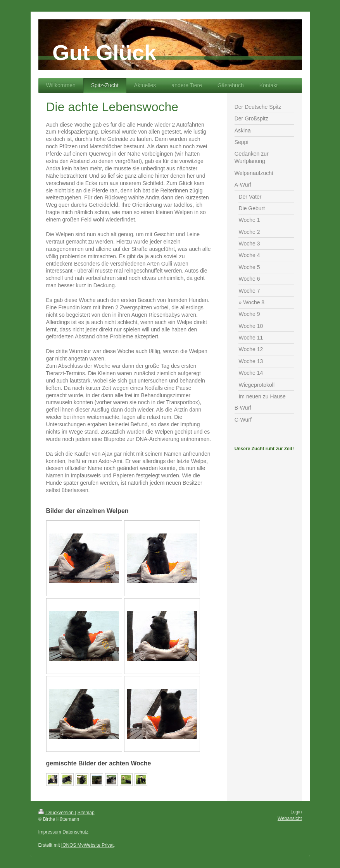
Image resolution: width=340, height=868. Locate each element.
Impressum (50, 832)
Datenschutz (75, 832)
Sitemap (86, 813)
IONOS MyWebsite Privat (87, 845)
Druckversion (57, 813)
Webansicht (290, 818)
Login (296, 812)
